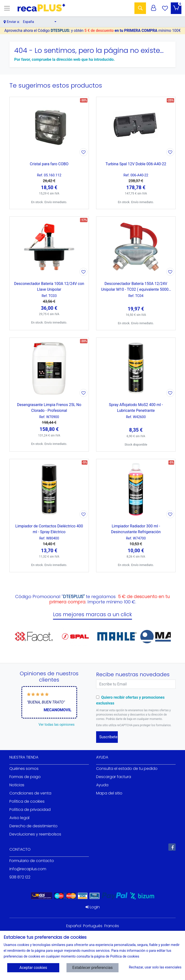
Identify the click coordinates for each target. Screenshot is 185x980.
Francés (112, 926)
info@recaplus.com (28, 869)
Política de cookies (27, 801)
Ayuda (102, 785)
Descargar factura (114, 777)
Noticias (17, 785)
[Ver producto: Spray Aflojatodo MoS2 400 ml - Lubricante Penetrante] (136, 368)
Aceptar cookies (33, 968)
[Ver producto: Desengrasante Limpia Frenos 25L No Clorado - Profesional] (49, 368)
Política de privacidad (30, 810)
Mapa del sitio (109, 793)
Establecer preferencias (92, 968)
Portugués (93, 926)
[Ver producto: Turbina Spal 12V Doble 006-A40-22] (136, 127)
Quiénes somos (24, 769)
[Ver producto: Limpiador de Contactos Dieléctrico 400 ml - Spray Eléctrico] (49, 489)
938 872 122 (20, 877)
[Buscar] (140, 8)
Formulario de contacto (32, 861)
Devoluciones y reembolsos (35, 834)
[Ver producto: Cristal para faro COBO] (49, 127)
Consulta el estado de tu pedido (127, 769)
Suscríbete (108, 737)
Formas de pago (25, 777)
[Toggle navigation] (7, 8)
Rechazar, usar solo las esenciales (153, 967)
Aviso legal (19, 818)
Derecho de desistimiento (33, 826)
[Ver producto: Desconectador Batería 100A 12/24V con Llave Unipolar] (49, 247)
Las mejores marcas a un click (92, 614)
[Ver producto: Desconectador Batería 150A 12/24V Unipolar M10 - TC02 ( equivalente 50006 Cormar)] (136, 247)
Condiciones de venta (30, 793)
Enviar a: (13, 22)
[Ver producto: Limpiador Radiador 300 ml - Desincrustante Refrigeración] (136, 489)
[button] (40, 22)
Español (74, 926)
